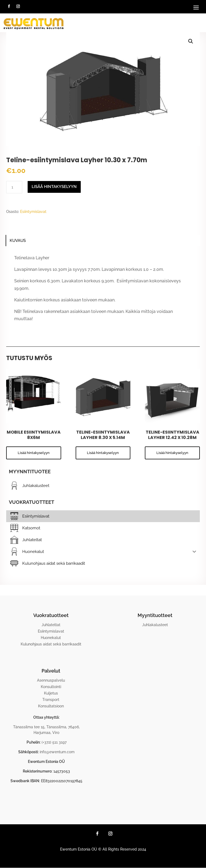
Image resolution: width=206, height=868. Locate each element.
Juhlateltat (51, 625)
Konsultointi (51, 687)
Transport (51, 700)
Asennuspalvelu (51, 680)
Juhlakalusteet (155, 625)
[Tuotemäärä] (14, 187)
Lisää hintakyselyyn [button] (34, 453)
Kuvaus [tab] (18, 241)
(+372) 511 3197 (54, 742)
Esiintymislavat (33, 212)
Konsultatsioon (51, 706)
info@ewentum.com (57, 752)
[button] (191, 41)
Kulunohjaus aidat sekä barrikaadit (51, 644)
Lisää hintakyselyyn (54, 187)
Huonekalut (51, 638)
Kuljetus (51, 693)
